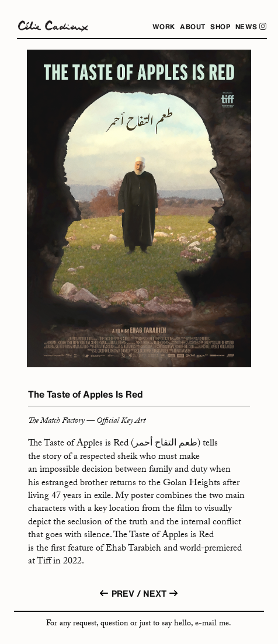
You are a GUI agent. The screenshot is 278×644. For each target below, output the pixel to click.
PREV (116, 599)
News (251, 27)
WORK (164, 27)
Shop (220, 27)
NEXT (161, 595)
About (192, 27)
